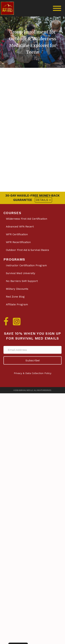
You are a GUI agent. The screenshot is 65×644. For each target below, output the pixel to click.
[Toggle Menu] (57, 8)
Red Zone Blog (15, 297)
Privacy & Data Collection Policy (33, 373)
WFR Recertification (18, 242)
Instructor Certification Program (26, 265)
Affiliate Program (17, 304)
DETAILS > (43, 200)
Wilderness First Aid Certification (27, 219)
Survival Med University (21, 273)
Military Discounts (17, 289)
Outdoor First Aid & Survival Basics (27, 250)
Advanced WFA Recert (20, 227)
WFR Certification (17, 234)
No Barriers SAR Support (22, 281)
